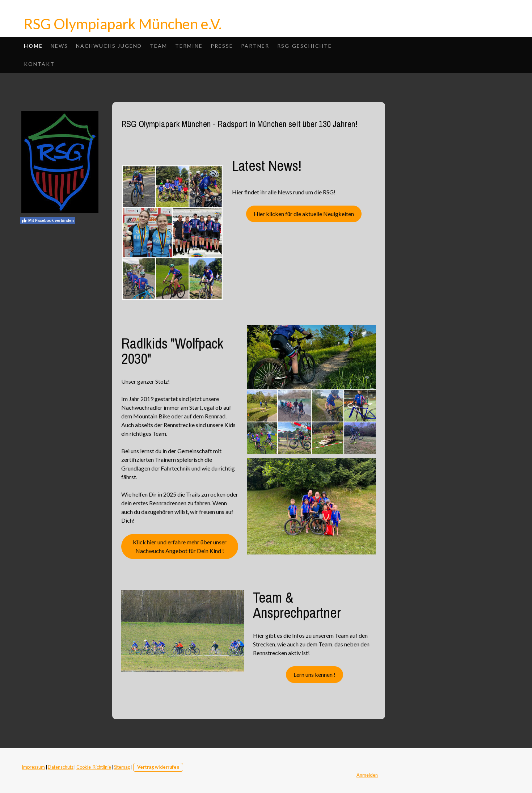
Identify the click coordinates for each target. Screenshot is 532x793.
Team (159, 46)
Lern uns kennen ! (314, 674)
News (59, 46)
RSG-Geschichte (305, 46)
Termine (189, 46)
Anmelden (367, 775)
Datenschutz (61, 767)
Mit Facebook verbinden (48, 220)
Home (33, 46)
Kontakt (39, 64)
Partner (255, 46)
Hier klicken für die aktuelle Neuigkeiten (304, 214)
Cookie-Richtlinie (94, 767)
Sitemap (122, 767)
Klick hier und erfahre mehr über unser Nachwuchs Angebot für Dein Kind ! (180, 546)
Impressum (33, 767)
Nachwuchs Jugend (109, 46)
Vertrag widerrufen (158, 767)
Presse (222, 46)
